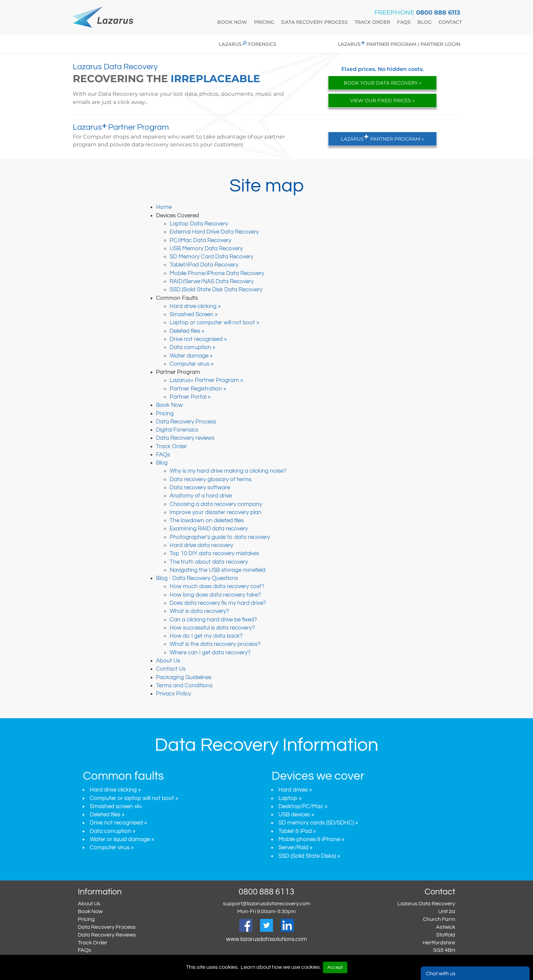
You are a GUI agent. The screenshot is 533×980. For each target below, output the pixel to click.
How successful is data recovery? (212, 628)
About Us (168, 661)
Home (164, 207)
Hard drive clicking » (195, 306)
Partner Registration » (198, 389)
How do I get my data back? (206, 636)
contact (450, 22)
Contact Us (171, 669)
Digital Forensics (177, 430)
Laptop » (290, 798)
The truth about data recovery (209, 562)
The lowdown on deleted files (207, 521)
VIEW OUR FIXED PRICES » (382, 101)
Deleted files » (187, 331)
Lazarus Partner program (377, 44)
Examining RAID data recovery (209, 529)
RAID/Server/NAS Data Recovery (212, 282)
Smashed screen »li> (116, 806)
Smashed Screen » (194, 314)
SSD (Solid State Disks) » (309, 856)
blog (425, 22)
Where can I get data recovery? (210, 653)
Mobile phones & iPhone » (311, 839)
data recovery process (314, 22)
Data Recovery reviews (185, 438)
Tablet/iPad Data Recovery (204, 265)
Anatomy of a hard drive (201, 496)
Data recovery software (200, 488)
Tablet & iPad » (297, 831)
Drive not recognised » (198, 339)
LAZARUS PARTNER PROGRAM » (382, 137)
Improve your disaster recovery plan (216, 512)
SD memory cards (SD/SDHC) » (318, 823)
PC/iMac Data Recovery (200, 240)
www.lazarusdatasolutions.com (266, 939)
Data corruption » (192, 347)
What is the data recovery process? (215, 644)
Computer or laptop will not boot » (134, 798)
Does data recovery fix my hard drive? (218, 603)
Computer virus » (192, 364)
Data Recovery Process (186, 422)
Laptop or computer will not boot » (214, 323)
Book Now (169, 405)
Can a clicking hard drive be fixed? (213, 620)
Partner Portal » (190, 397)
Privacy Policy (174, 694)
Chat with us (441, 974)
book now (232, 22)
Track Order (171, 447)
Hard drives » (295, 790)
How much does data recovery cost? (217, 586)
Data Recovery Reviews (107, 935)
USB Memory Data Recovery (206, 249)
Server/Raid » (295, 848)
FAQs (163, 455)
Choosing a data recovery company (216, 504)
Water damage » (191, 356)
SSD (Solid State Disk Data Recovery (216, 290)
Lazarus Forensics (248, 44)
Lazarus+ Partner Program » (206, 380)
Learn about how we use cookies (280, 967)
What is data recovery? (199, 611)
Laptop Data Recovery (199, 224)
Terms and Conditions (184, 686)
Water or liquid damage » (122, 839)
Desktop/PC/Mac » (303, 806)
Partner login (440, 44)
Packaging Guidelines (184, 677)
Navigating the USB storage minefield (218, 570)
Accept (335, 967)
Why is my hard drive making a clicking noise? (228, 471)
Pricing (264, 22)
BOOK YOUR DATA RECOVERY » (383, 83)
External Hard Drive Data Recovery (214, 232)
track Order (372, 22)
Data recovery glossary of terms (211, 479)
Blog (162, 463)
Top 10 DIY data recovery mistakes (214, 553)
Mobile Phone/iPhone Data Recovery (217, 273)
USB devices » (296, 815)
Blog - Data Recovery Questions (197, 578)
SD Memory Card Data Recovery (211, 257)
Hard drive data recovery (201, 545)
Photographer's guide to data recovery (220, 537)
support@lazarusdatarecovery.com (267, 904)
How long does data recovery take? (215, 595)
